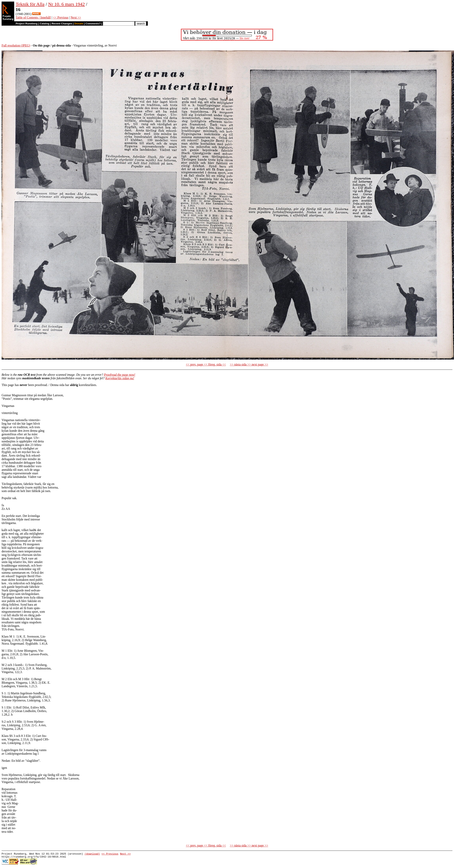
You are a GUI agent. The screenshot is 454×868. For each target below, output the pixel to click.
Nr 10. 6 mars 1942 (66, 4)
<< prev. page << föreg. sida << (206, 364)
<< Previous (61, 17)
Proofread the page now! (120, 375)
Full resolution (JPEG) (16, 45)
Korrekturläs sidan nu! (120, 378)
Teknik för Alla (30, 4)
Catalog (45, 24)
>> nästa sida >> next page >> (249, 364)
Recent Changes (62, 24)
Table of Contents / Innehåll (33, 17)
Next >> (76, 17)
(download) (92, 854)
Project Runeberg (27, 24)
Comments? (93, 24)
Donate (79, 24)
